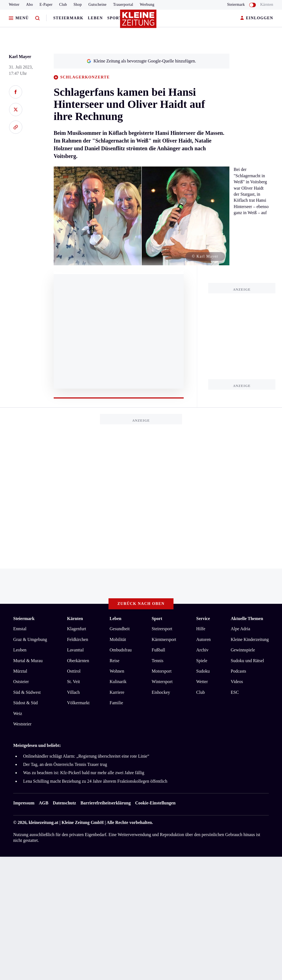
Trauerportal (123, 5)
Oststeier (21, 682)
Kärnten (267, 5)
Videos (237, 682)
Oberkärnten (78, 661)
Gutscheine (97, 5)
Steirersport (162, 629)
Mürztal (20, 671)
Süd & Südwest (27, 692)
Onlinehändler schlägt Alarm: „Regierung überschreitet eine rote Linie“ (86, 756)
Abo (30, 5)
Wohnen (117, 671)
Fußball (158, 650)
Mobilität (118, 639)
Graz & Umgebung (30, 639)
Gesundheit (120, 629)
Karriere (117, 692)
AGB (44, 803)
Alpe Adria (241, 629)
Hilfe (201, 629)
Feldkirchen (77, 639)
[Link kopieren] (16, 127)
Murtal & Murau (28, 661)
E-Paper (46, 5)
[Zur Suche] (37, 18)
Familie (116, 703)
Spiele (202, 661)
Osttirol (74, 671)
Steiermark (68, 18)
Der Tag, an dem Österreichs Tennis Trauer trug (65, 764)
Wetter (14, 5)
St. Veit (73, 682)
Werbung (147, 5)
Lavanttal (75, 650)
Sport (115, 18)
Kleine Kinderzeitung (250, 639)
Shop (78, 5)
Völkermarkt (78, 703)
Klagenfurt (76, 629)
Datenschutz (64, 803)
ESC (235, 692)
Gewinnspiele (243, 650)
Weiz (18, 713)
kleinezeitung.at (44, 822)
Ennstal (20, 629)
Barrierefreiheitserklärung (105, 803)
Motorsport (162, 671)
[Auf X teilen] (16, 110)
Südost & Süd (25, 703)
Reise (115, 661)
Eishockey (161, 692)
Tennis (158, 661)
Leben (95, 18)
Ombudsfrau (121, 650)
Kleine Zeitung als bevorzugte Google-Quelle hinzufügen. (141, 61)
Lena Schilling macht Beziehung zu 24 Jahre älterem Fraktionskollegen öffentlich (95, 781)
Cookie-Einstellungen (155, 803)
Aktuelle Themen (247, 619)
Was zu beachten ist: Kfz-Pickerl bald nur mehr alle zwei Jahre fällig (84, 773)
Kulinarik (118, 682)
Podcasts (238, 671)
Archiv (202, 650)
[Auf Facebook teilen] (16, 92)
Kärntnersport (164, 639)
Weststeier (22, 724)
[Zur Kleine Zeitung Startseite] (140, 22)
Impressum (24, 803)
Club (63, 5)
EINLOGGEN (257, 18)
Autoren (204, 639)
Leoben (20, 650)
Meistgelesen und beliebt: (37, 745)
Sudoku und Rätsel (247, 661)
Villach (73, 692)
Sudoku (203, 671)
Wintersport (162, 682)
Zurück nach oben (141, 604)
